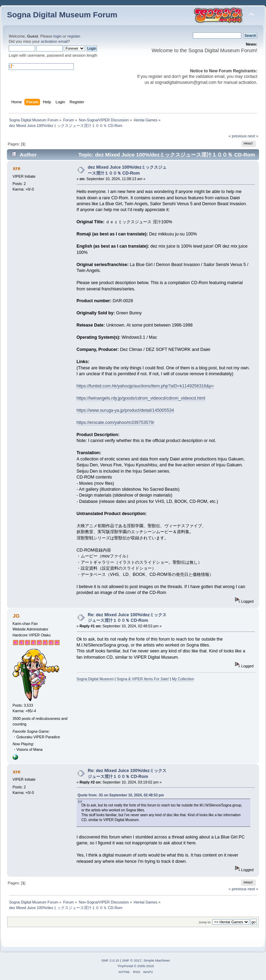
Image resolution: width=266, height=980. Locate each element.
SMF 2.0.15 (110, 960)
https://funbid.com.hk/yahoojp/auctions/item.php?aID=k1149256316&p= (145, 386)
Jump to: (205, 922)
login (57, 36)
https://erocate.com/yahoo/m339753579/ (115, 423)
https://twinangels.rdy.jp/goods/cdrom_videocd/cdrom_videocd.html (141, 398)
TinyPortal (125, 966)
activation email (54, 41)
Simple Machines (157, 960)
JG (16, 616)
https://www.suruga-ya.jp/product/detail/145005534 (125, 410)
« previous (237, 136)
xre (16, 168)
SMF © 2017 (132, 960)
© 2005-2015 (144, 966)
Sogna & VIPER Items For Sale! (143, 679)
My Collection (183, 679)
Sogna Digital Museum (95, 679)
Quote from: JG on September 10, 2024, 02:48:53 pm (121, 795)
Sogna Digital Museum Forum (62, 15)
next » (253, 136)
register (74, 36)
